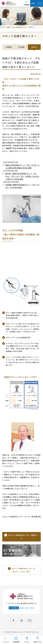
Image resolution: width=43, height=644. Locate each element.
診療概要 (9, 47)
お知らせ (34, 47)
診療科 (8, 27)
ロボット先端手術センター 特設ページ (22, 537)
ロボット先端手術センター (20, 27)
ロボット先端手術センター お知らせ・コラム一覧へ (22, 570)
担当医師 (21, 47)
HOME (3, 27)
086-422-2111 (27, 608)
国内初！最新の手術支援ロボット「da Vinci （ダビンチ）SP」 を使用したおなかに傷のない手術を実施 (22, 176)
